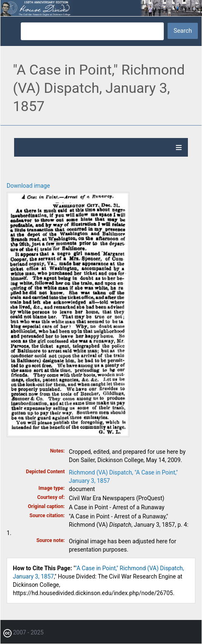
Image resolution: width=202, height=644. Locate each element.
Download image (28, 186)
